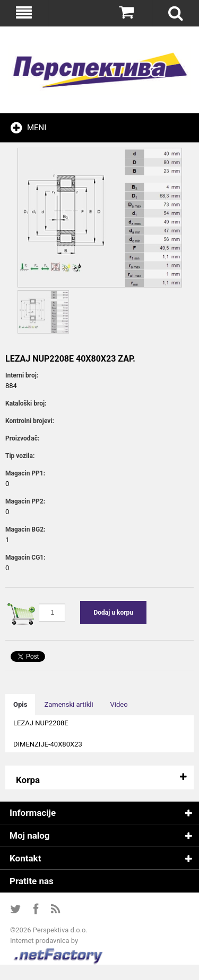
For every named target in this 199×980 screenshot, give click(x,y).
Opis (20, 704)
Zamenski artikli (68, 704)
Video (119, 704)
